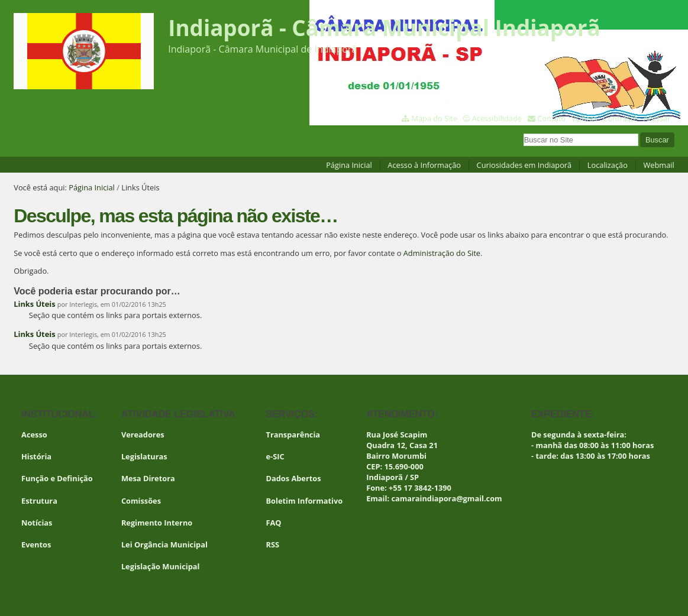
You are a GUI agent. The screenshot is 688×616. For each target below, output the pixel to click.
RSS (272, 544)
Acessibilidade (497, 118)
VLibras (584, 118)
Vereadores (143, 435)
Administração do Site (442, 253)
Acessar (657, 118)
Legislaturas (144, 456)
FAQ (273, 523)
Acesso (34, 435)
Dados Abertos (293, 478)
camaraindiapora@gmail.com (446, 498)
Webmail (659, 165)
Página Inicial (349, 165)
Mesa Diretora (148, 478)
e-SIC (275, 456)
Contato (552, 118)
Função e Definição (57, 478)
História (36, 456)
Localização (608, 165)
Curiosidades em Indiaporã (524, 165)
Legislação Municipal (161, 566)
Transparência (293, 435)
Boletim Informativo (304, 501)
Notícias (37, 523)
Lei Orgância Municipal (164, 544)
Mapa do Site (434, 118)
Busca (523, 132)
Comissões (141, 501)
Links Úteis (34, 304)
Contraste (620, 118)
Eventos (36, 544)
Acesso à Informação (424, 165)
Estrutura (39, 501)
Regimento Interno (157, 523)
